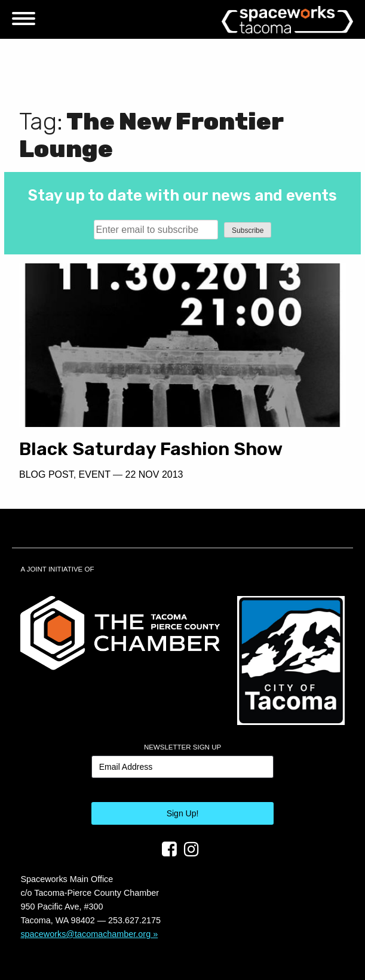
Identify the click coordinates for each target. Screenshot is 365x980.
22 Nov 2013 (154, 474)
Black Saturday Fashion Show (151, 449)
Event (95, 474)
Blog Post (46, 474)
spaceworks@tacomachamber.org (85, 934)
